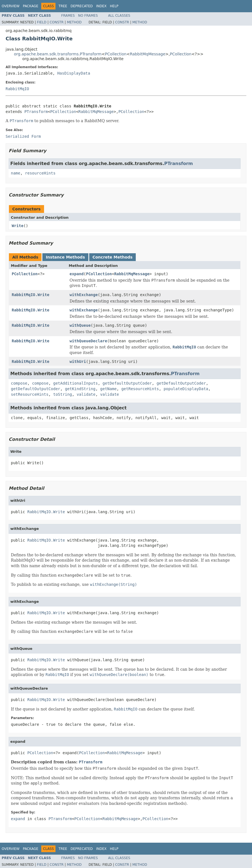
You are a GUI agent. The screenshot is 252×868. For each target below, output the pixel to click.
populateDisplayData (186, 389)
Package (31, 6)
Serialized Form (23, 136)
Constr (57, 22)
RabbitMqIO (17, 89)
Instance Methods (65, 257)
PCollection (116, 54)
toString (63, 394)
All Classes (119, 16)
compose (19, 383)
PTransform (36, 112)
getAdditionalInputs (76, 383)
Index (101, 6)
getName (108, 389)
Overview (11, 6)
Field (42, 22)
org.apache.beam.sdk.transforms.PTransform (58, 54)
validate (86, 394)
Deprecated (82, 6)
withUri (78, 362)
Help (114, 6)
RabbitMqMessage (148, 54)
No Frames (88, 16)
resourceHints (40, 173)
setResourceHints (30, 394)
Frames (68, 16)
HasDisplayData (74, 73)
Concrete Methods (113, 257)
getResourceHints (140, 389)
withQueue (80, 325)
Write (18, 226)
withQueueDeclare (89, 341)
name (16, 173)
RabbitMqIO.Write (31, 295)
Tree (63, 6)
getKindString (80, 389)
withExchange (84, 295)
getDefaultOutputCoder (127, 383)
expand (77, 274)
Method (74, 22)
